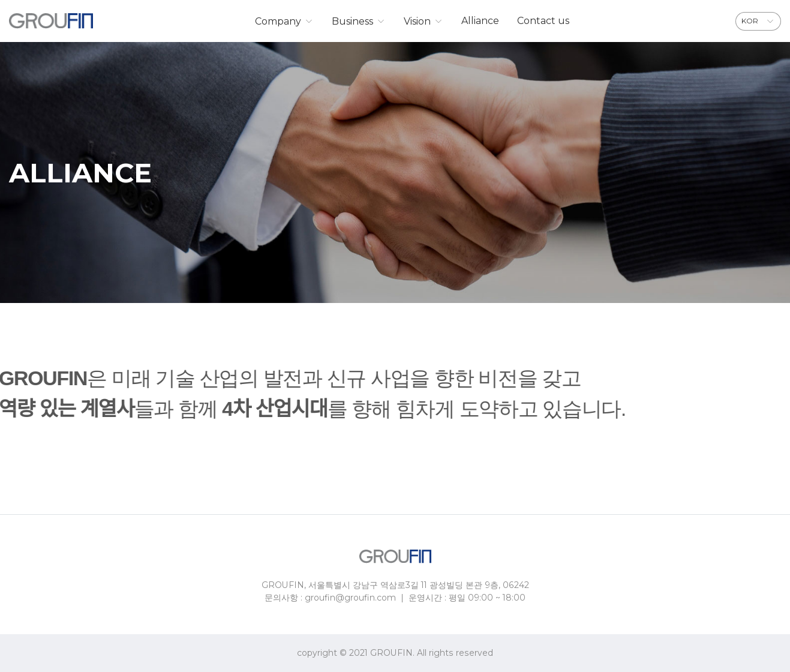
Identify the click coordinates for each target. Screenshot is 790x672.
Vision (417, 21)
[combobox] (758, 21)
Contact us (543, 21)
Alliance (480, 21)
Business (352, 21)
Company (278, 21)
